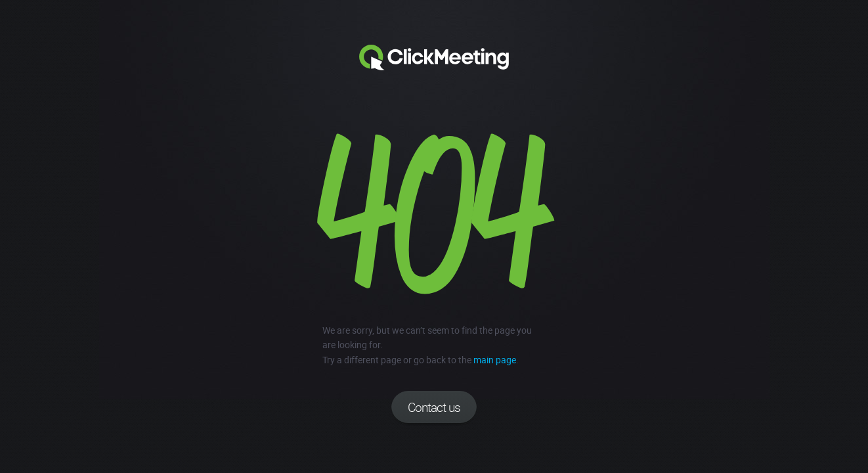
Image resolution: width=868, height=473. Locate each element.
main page (495, 360)
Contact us (434, 407)
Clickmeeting (434, 58)
